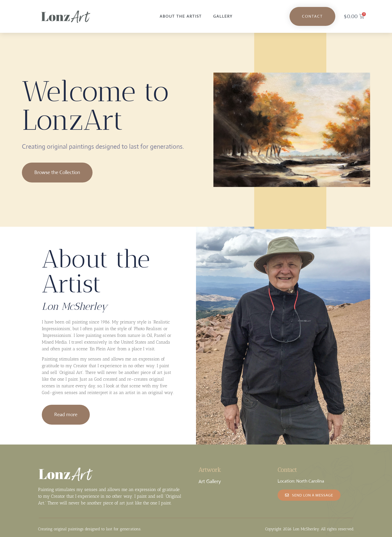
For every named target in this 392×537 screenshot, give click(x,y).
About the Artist (181, 16)
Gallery (223, 16)
